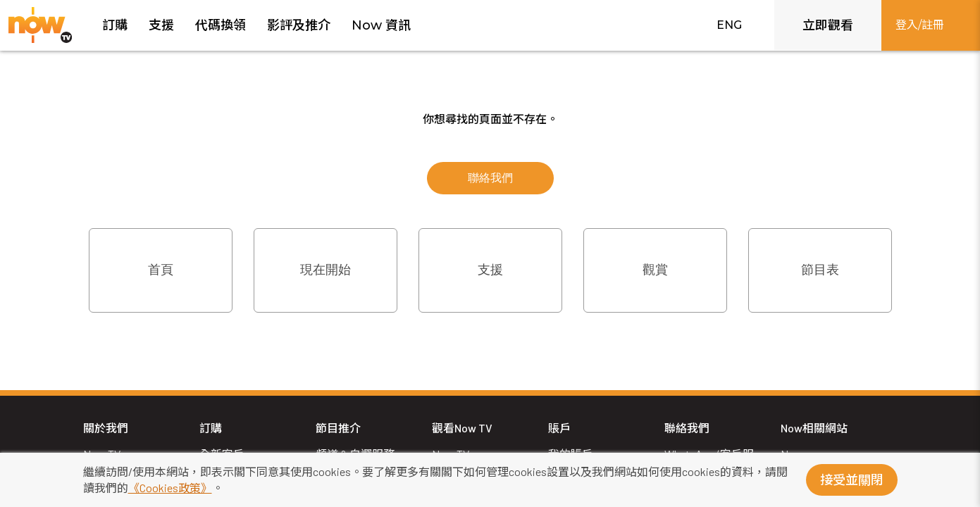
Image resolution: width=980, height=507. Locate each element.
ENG (729, 25)
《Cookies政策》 (170, 488)
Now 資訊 (381, 25)
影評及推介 (299, 25)
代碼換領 (221, 25)
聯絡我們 (490, 178)
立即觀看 (828, 25)
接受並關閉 (852, 480)
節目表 (820, 270)
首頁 (161, 270)
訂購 (115, 25)
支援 (161, 25)
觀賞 (655, 270)
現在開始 (325, 270)
